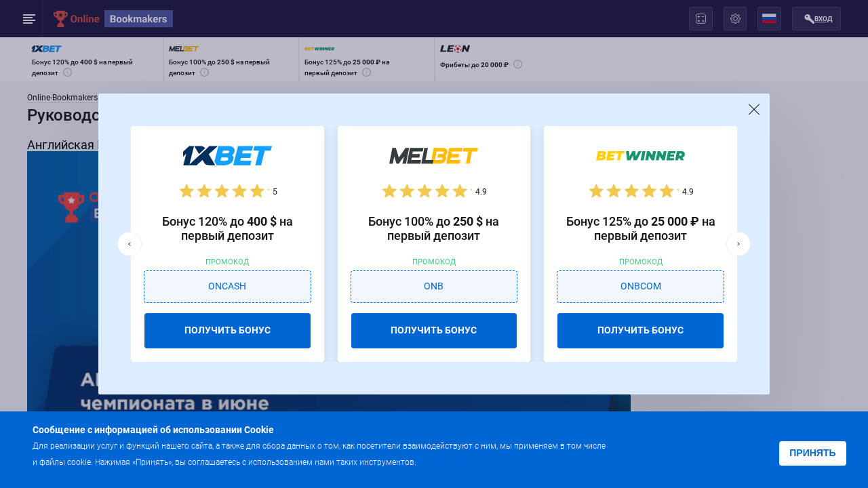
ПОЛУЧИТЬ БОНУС (228, 330)
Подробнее (446, 461)
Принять (812, 453)
